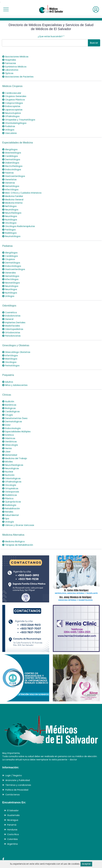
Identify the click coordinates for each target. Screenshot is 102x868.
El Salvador (13, 798)
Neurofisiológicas (13, 455)
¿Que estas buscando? (51, 36)
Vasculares (10, 131)
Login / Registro (14, 763)
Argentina (12, 832)
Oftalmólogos (11, 115)
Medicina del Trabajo (15, 449)
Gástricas (9, 429)
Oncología (9, 475)
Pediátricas (10, 484)
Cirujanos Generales (14, 95)
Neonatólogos (11, 277)
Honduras (12, 818)
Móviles (8, 452)
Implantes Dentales (14, 316)
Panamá (12, 813)
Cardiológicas (11, 403)
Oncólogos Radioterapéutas (19, 222)
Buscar (94, 43)
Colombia (12, 827)
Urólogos (8, 128)
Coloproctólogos (13, 102)
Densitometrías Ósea (15, 410)
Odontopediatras (13, 322)
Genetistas (10, 176)
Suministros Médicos (15, 66)
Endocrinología (12, 420)
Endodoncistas (12, 309)
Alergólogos (10, 147)
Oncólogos (10, 219)
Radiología (9, 494)
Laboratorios (10, 70)
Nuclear (8, 462)
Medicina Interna (13, 199)
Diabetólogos (11, 160)
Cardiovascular (12, 92)
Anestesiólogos (12, 151)
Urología (8, 510)
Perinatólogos (11, 358)
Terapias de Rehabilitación (18, 533)
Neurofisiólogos (12, 209)
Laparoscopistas (12, 108)
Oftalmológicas (12, 471)
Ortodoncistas (11, 326)
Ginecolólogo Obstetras (16, 345)
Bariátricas (9, 397)
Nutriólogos (10, 215)
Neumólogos (10, 206)
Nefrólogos (9, 202)
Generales (9, 267)
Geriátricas (10, 432)
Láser (6, 442)
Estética (8, 426)
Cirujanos (9, 254)
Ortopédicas (10, 478)
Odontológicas (12, 468)
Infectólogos (10, 186)
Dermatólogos (11, 157)
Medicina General (13, 196)
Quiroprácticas (12, 491)
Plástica (8, 488)
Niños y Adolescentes (15, 377)
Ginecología (10, 436)
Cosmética (10, 306)
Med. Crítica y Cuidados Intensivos (22, 189)
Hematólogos (11, 183)
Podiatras (9, 125)
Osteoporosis (11, 481)
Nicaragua (13, 808)
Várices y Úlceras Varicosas (18, 513)
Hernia (7, 439)
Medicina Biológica (14, 530)
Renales (8, 500)
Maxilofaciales (11, 319)
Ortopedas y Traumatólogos (19, 118)
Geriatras (9, 180)
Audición (8, 394)
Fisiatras (8, 170)
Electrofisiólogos (12, 163)
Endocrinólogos (12, 167)
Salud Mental (11, 504)
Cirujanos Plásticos (14, 99)
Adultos (8, 374)
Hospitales (9, 60)
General (8, 313)
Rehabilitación (11, 497)
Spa (6, 507)
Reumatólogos (12, 231)
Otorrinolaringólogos (15, 121)
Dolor (6, 416)
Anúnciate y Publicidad (18, 768)
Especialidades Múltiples (17, 423)
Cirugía (8, 407)
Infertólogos (10, 348)
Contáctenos (13, 783)
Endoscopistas (11, 105)
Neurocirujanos (12, 112)
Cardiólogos (10, 154)
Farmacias (9, 63)
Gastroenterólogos (14, 173)
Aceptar (86, 864)
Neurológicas (11, 458)
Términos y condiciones (18, 773)
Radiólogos (9, 228)
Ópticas (8, 73)
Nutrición (8, 465)
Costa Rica (13, 822)
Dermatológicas (12, 413)
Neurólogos (10, 212)
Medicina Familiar (13, 193)
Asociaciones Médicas (16, 57)
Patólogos (9, 225)
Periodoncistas (12, 329)
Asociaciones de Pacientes (18, 76)
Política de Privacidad (17, 778)
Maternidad (10, 445)
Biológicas (9, 400)
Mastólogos (10, 351)
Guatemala (13, 803)
